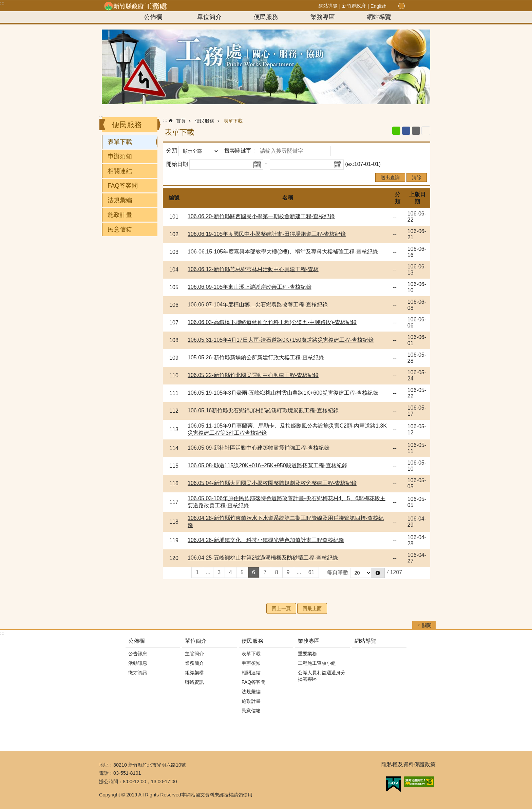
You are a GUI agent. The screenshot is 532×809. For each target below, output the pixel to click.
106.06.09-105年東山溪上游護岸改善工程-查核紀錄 (250, 287)
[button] (378, 573)
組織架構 (194, 673)
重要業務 (307, 654)
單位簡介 (209, 17)
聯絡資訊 (194, 682)
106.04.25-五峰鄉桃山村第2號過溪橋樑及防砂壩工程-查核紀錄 (263, 558)
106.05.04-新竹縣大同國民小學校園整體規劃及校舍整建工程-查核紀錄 (272, 483)
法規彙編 (120, 200)
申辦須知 (120, 156)
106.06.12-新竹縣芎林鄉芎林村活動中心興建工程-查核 (253, 269)
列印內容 (426, 131)
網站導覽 (328, 6)
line (396, 131)
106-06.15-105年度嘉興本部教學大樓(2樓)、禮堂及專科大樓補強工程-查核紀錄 (283, 252)
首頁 (181, 121)
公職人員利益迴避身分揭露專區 (322, 676)
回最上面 (312, 608)
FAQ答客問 (123, 186)
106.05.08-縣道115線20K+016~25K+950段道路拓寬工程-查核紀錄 (268, 465)
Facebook (406, 131)
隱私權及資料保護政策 (408, 764)
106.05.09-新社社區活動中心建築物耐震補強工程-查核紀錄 (259, 448)
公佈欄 (153, 17)
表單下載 (120, 142)
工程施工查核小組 (317, 663)
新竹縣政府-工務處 (135, 6)
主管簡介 (194, 654)
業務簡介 (194, 663)
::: (2, 3)
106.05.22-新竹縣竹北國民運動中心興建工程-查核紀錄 (253, 375)
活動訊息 (138, 663)
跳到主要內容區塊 (4, 4)
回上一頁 (281, 608)
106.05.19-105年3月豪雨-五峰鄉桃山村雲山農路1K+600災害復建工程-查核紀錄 (283, 393)
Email (416, 131)
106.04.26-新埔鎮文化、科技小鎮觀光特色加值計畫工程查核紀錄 (266, 540)
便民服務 (266, 17)
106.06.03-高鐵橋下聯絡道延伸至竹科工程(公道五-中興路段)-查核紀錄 (272, 322)
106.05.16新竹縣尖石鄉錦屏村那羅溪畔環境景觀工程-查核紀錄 (263, 410)
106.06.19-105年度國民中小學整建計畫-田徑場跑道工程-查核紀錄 (267, 234)
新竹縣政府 (354, 6)
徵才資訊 (138, 673)
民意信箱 (120, 229)
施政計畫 (120, 215)
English (378, 6)
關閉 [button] (427, 625)
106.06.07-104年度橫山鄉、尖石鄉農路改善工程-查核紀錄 (258, 305)
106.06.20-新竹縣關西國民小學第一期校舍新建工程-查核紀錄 (261, 216)
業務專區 (323, 17)
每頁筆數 (338, 572)
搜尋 (425, 6)
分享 (417, 6)
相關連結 (120, 171)
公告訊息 (138, 654)
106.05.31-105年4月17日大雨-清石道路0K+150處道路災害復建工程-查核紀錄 (281, 340)
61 (311, 572)
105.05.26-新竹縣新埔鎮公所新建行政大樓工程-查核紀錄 (256, 358)
